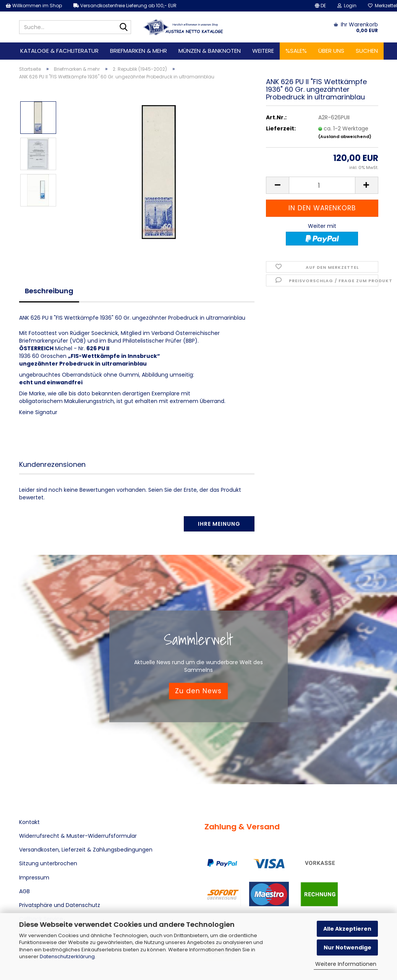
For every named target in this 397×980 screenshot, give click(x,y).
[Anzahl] (322, 185)
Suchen (367, 51)
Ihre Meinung (219, 524)
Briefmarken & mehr (139, 51)
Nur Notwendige (348, 947)
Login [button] (347, 6)
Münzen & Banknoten (210, 51)
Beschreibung (49, 291)
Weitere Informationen (346, 964)
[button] (320, 6)
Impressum (34, 878)
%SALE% (296, 51)
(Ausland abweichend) (345, 137)
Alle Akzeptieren (347, 929)
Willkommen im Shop (34, 6)
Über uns (331, 51)
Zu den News (198, 691)
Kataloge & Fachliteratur (59, 51)
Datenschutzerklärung (67, 956)
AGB (24, 891)
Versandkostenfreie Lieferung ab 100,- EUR (125, 6)
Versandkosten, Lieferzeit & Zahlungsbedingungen (86, 850)
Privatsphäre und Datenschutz (60, 905)
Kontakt (29, 822)
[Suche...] (124, 28)
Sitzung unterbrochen (48, 863)
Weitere (263, 51)
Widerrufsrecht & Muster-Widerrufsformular (78, 836)
